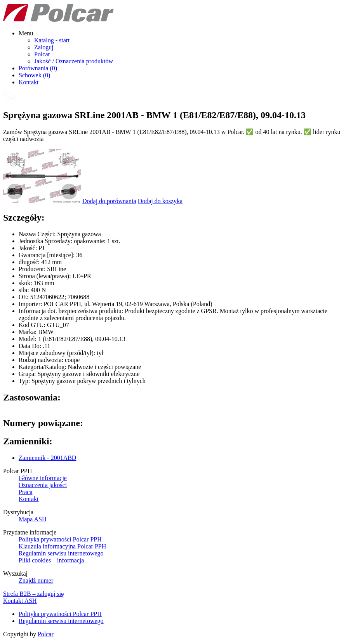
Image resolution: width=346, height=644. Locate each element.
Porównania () (38, 68)
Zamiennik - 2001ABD (47, 458)
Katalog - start (52, 40)
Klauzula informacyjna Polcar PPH (62, 546)
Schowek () (34, 75)
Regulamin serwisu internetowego (61, 553)
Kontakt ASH (20, 601)
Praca (26, 492)
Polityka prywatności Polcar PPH (60, 539)
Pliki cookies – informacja (51, 560)
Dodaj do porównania (109, 201)
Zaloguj (44, 47)
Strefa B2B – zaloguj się (33, 594)
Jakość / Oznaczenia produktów (74, 61)
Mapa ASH (33, 519)
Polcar (42, 54)
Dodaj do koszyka (160, 201)
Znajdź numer (36, 580)
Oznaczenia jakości (43, 485)
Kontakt (29, 82)
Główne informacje (43, 478)
